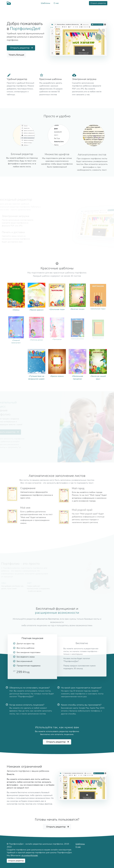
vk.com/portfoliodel (30, 855)
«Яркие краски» (37, 307)
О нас (56, 3)
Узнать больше (16, 55)
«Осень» (16, 307)
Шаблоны (46, 3)
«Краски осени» (57, 374)
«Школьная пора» (57, 305)
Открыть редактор (98, 3)
